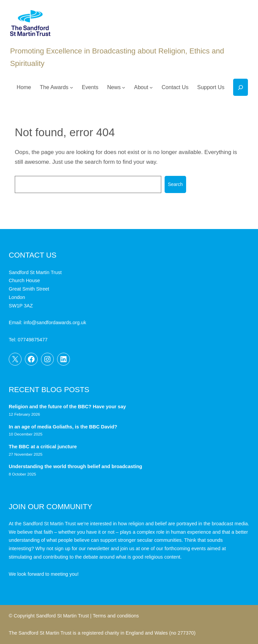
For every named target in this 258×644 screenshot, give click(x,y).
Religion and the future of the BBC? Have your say (67, 407)
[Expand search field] (241, 87)
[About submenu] (151, 87)
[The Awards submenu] (72, 87)
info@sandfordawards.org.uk (55, 323)
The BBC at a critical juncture (43, 447)
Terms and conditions (116, 616)
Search (175, 184)
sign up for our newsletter (82, 548)
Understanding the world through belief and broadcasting (75, 466)
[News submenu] (124, 87)
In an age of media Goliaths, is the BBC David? (64, 427)
